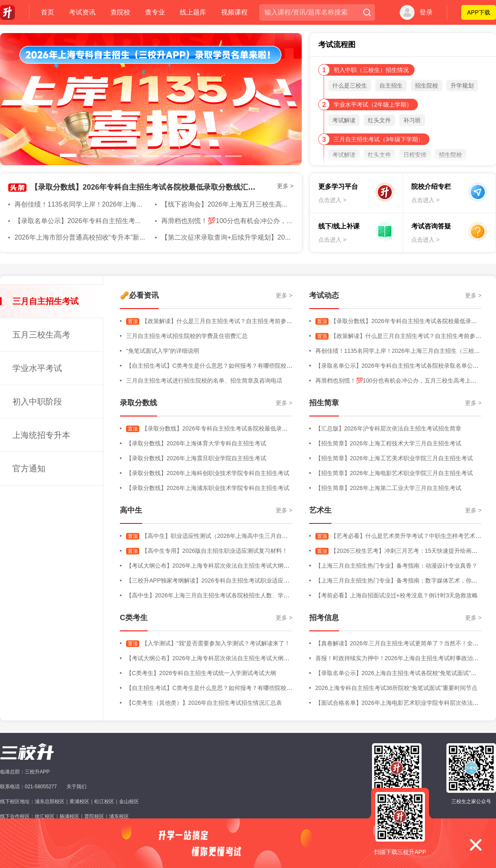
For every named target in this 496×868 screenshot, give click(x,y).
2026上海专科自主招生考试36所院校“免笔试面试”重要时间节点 (396, 688)
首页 (48, 12)
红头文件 (379, 120)
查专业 (155, 12)
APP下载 (479, 12)
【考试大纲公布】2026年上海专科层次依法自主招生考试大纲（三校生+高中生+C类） (236, 566)
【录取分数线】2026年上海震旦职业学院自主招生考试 (196, 458)
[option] (151, 99)
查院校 (120, 12)
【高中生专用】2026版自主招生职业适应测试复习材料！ (207, 551)
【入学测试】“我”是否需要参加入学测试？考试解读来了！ (208, 643)
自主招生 (391, 86)
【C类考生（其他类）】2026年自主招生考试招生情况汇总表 (204, 703)
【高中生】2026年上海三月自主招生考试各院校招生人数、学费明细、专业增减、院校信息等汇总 (251, 595)
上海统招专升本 (41, 435)
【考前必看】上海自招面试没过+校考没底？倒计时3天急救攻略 (397, 595)
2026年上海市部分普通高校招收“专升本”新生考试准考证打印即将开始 (117, 237)
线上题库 (193, 12)
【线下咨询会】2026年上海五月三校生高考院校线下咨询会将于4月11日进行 (273, 204)
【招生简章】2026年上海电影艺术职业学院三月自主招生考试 (394, 473)
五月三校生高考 (41, 335)
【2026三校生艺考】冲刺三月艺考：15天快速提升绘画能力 (399, 551)
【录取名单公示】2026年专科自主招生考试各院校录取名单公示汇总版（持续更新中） (141, 221)
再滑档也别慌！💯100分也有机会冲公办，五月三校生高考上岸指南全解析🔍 (274, 221)
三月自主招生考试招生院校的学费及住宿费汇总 (187, 336)
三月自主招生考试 (45, 301)
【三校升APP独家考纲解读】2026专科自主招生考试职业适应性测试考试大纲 (225, 580)
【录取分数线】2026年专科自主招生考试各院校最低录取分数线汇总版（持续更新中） (173, 187)
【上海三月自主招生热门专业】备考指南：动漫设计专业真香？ (396, 566)
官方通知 (29, 468)
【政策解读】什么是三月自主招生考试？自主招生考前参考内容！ (218, 321)
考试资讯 (82, 12)
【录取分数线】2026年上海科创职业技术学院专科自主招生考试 (208, 473)
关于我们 (76, 787)
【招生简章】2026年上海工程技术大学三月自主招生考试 (388, 443)
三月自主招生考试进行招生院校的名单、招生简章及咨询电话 (204, 380)
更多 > (285, 186)
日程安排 (415, 155)
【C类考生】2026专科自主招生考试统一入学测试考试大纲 (201, 673)
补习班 (412, 120)
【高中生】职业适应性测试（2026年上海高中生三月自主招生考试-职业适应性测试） (243, 536)
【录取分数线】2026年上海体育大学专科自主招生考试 (196, 443)
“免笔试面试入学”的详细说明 (163, 351)
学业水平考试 (37, 368)
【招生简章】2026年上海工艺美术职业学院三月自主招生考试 (394, 458)
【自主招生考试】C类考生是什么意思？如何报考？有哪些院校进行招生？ (221, 366)
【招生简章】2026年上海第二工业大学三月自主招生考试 (388, 488)
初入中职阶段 (37, 402)
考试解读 (344, 120)
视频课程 (234, 12)
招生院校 (427, 86)
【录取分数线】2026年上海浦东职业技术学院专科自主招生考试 (208, 488)
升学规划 (462, 86)
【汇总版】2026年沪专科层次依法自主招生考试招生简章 (388, 428)
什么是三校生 (350, 86)
